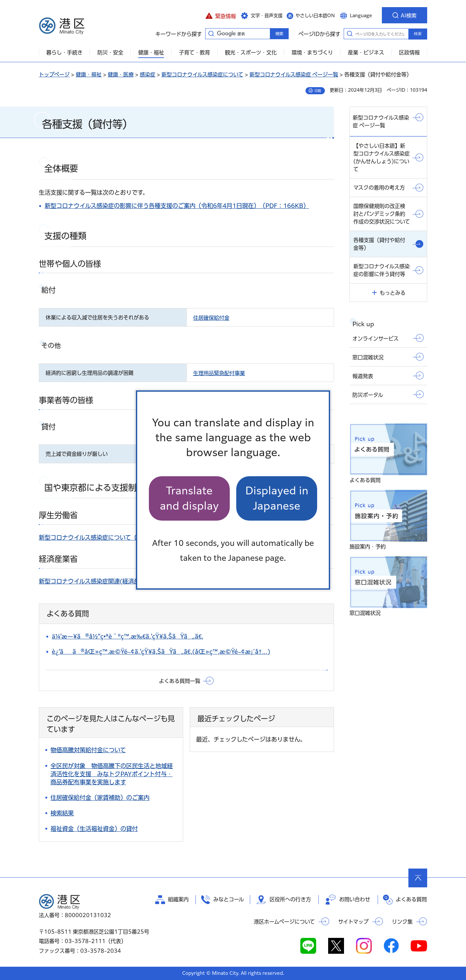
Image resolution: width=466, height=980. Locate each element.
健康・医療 (121, 75)
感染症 (148, 75)
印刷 (318, 91)
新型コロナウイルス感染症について (202, 75)
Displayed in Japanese (277, 498)
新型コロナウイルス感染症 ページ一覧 (294, 75)
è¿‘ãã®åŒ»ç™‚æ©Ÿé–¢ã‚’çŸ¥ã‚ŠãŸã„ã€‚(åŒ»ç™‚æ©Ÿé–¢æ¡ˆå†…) (161, 651)
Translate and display (189, 498)
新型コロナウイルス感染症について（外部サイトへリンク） (117, 537)
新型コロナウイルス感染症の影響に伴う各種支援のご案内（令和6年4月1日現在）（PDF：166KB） (177, 206)
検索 (418, 34)
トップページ (54, 75)
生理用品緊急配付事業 (219, 373)
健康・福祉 (89, 75)
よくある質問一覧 (180, 681)
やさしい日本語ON (315, 16)
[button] (221, 15)
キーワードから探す (211, 33)
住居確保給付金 (211, 318)
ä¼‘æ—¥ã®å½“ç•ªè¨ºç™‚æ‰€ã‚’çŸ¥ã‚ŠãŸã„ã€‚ (128, 636)
